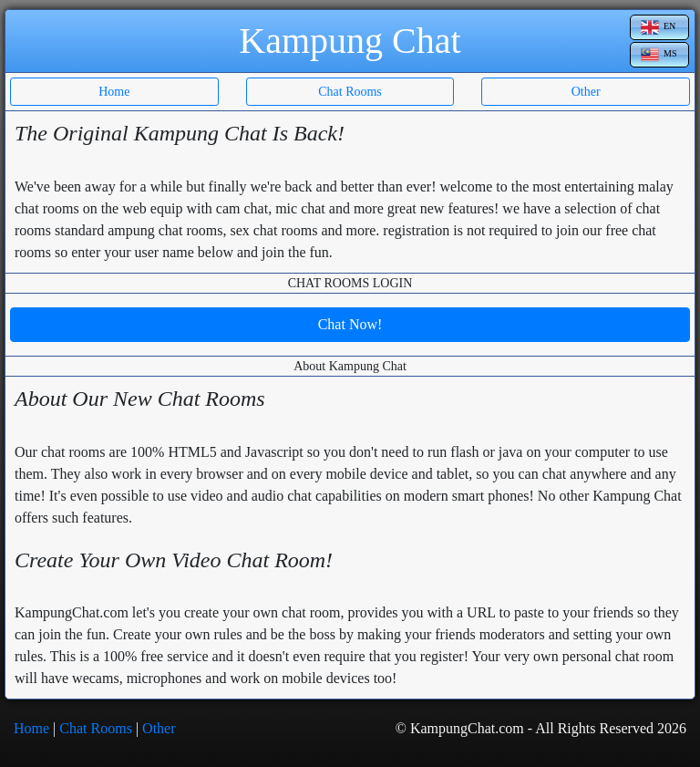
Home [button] (114, 92)
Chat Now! (350, 324)
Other (159, 728)
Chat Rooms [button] (350, 92)
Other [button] (586, 92)
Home (31, 728)
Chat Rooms (96, 728)
